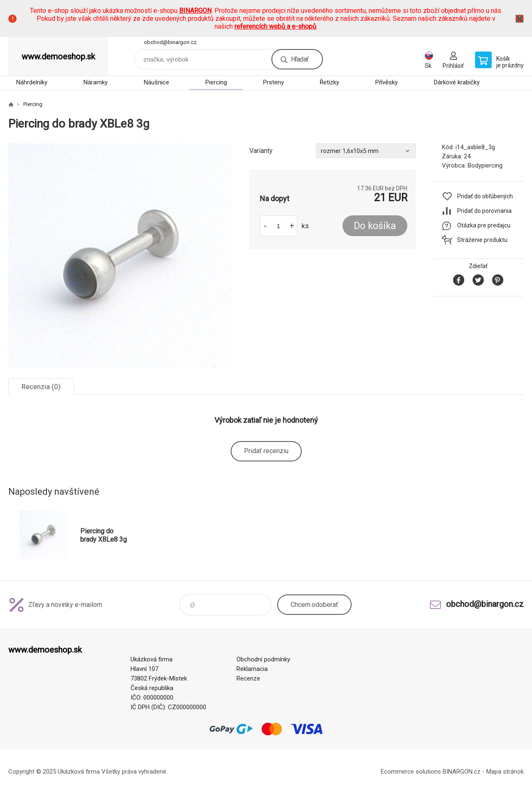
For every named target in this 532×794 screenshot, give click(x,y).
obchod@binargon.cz (170, 42)
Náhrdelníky (32, 82)
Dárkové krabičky (457, 82)
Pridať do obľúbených (485, 196)
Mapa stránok (505, 772)
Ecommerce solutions (411, 772)
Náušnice (156, 82)
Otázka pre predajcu (484, 225)
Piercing (216, 82)
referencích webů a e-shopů (275, 26)
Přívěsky (387, 82)
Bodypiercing (485, 165)
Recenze (248, 678)
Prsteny (273, 82)
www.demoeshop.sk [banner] (58, 57)
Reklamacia (252, 669)
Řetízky (329, 82)
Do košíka (375, 226)
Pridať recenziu (266, 451)
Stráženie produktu (482, 240)
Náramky (96, 82)
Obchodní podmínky (263, 659)
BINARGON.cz (462, 772)
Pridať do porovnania (484, 211)
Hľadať (300, 59)
